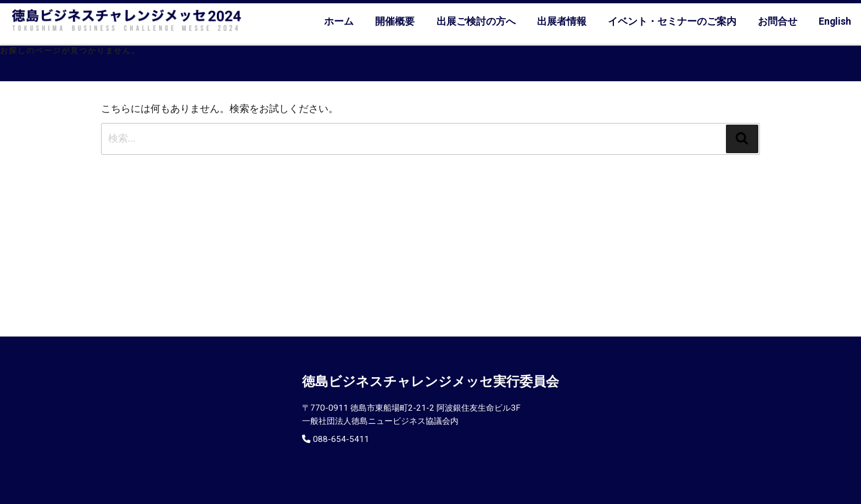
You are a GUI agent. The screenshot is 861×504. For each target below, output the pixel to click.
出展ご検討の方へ (476, 21)
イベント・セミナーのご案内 (672, 21)
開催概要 (395, 21)
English (835, 21)
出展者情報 (562, 21)
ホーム (339, 21)
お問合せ (778, 21)
